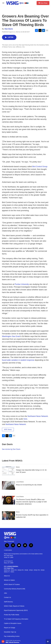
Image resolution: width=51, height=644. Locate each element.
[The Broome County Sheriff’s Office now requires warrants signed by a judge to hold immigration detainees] (8, 500)
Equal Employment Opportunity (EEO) (16, 610)
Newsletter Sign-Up (10, 632)
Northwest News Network (38, 416)
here (25, 419)
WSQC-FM (37, 570)
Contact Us (7, 597)
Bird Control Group (40, 167)
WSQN (43, 570)
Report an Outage (10, 628)
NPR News (8, 429)
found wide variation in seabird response (18, 360)
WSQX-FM (14, 570)
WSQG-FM (21, 570)
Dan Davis (9, 29)
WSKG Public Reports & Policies (14, 606)
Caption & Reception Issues (13, 623)
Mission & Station (9, 580)
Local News (20, 482)
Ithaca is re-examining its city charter (29, 485)
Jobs (5, 593)
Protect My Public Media (12, 615)
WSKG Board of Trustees (12, 584)
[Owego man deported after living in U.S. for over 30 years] (8, 471)
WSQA (31, 570)
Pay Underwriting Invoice (12, 636)
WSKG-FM (7, 570)
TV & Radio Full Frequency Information (16, 619)
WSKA (12, 572)
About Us (7, 576)
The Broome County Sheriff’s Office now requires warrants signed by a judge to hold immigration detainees (31, 502)
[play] (3, 641)
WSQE (26, 570)
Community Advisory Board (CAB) (15, 589)
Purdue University (22, 284)
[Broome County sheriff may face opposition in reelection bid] (8, 516)
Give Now (44, 3)
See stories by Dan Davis (11, 449)
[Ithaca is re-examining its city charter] (8, 485)
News (18, 467)
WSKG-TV (7, 572)
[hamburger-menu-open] (3, 3)
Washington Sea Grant (11, 336)
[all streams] (48, 641)
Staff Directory (8, 602)
